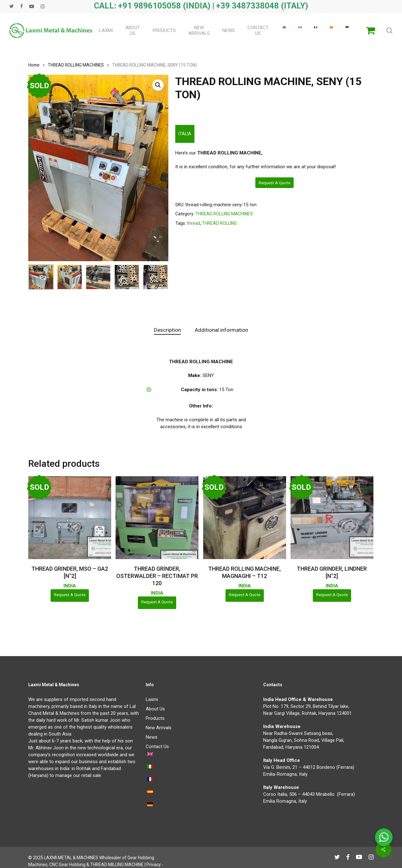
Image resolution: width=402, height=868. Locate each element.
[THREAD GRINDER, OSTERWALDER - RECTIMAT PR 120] (157, 518)
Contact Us (157, 747)
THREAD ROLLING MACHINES (76, 65)
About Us (155, 709)
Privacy (154, 865)
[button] (158, 85)
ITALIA (185, 134)
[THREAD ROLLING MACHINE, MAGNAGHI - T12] (245, 518)
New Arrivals (159, 728)
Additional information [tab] (221, 330)
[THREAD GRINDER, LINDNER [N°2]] (332, 518)
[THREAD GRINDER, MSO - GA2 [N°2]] (70, 518)
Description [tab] (167, 330)
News (152, 737)
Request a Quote (274, 183)
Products (155, 718)
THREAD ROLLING (219, 223)
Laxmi (152, 699)
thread (193, 223)
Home (34, 65)
